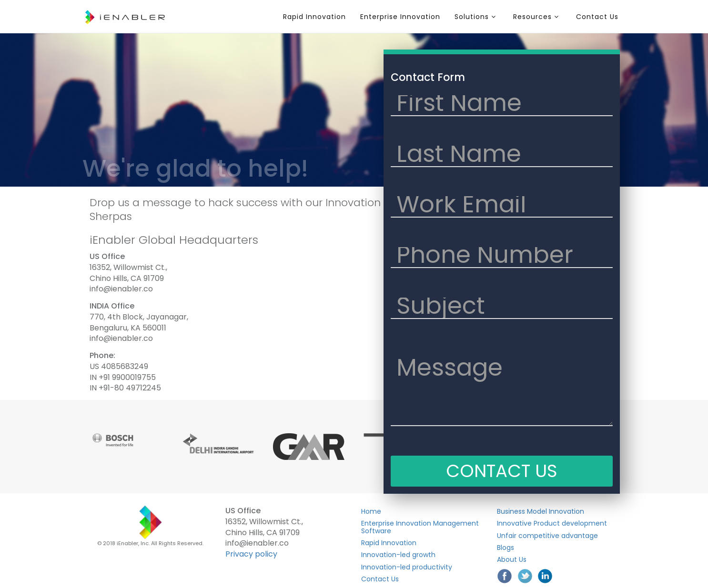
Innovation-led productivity (407, 567)
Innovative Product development (552, 523)
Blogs (506, 548)
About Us (512, 559)
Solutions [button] (475, 17)
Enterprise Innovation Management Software (420, 527)
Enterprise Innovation (400, 17)
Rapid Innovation (314, 17)
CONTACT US (502, 471)
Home (371, 511)
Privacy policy (251, 554)
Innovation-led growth (398, 555)
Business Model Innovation (541, 511)
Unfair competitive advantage (547, 536)
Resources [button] (536, 17)
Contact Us (597, 17)
